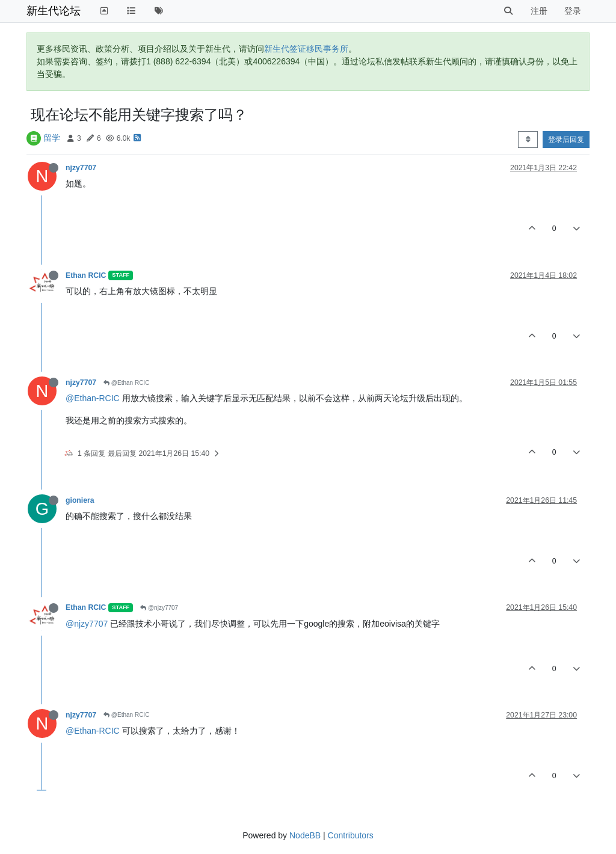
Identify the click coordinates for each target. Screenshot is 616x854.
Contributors (351, 835)
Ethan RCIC (86, 275)
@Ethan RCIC (126, 383)
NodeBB (305, 835)
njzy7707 (81, 168)
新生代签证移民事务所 (306, 49)
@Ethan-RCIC (93, 398)
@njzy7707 (159, 608)
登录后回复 (566, 140)
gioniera (80, 500)
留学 (52, 138)
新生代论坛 (54, 11)
